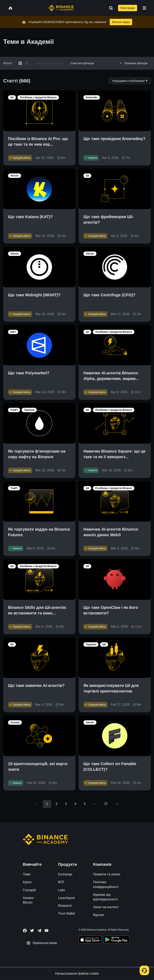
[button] (144, 8)
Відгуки (98, 915)
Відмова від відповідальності (105, 897)
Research (65, 906)
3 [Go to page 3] (66, 804)
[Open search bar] (110, 8)
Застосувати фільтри (50, 63)
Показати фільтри (133, 63)
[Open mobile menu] (144, 8)
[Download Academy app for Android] (116, 940)
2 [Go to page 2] (56, 804)
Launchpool (66, 898)
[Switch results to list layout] (27, 63)
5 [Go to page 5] (85, 804)
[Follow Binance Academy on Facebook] (25, 931)
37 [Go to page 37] (106, 804)
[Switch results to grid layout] (20, 63)
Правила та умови (107, 874)
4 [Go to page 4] (75, 804)
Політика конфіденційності (106, 884)
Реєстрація (128, 8)
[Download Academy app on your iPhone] (90, 940)
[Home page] (61, 8)
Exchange (65, 874)
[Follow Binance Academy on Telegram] (39, 931)
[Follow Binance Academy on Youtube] (47, 930)
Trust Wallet (67, 913)
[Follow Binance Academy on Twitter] (32, 931)
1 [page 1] (47, 804)
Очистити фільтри (82, 63)
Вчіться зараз (121, 22)
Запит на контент (106, 907)
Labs (62, 890)
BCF (61, 882)
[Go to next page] (117, 804)
